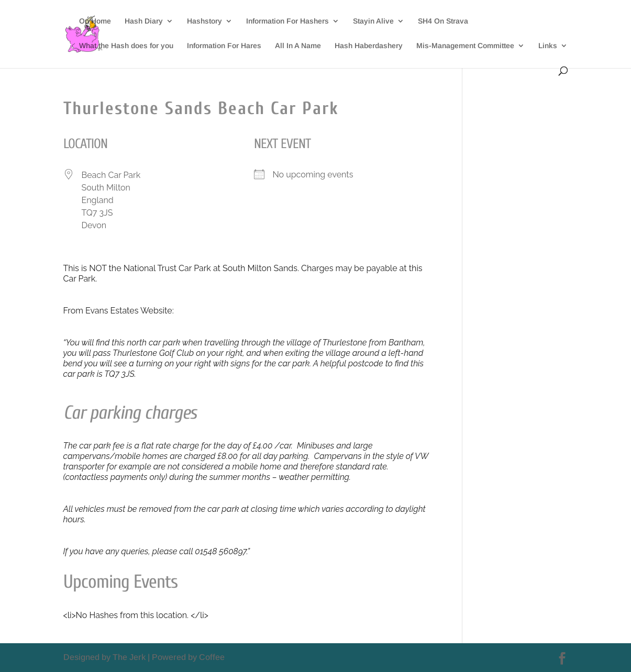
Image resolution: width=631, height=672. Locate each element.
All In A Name (298, 46)
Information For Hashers (287, 21)
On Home (95, 21)
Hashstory (204, 21)
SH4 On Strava (443, 21)
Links (548, 46)
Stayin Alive (373, 21)
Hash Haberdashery (369, 46)
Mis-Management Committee (465, 46)
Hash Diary (144, 21)
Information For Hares (224, 46)
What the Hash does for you (126, 46)
